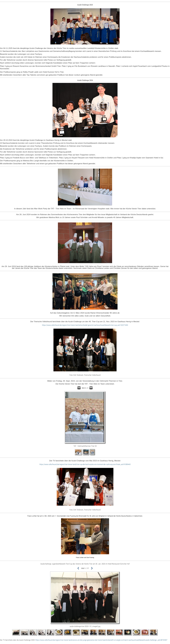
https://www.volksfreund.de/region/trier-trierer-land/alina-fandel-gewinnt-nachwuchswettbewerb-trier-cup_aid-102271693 (85, 325)
